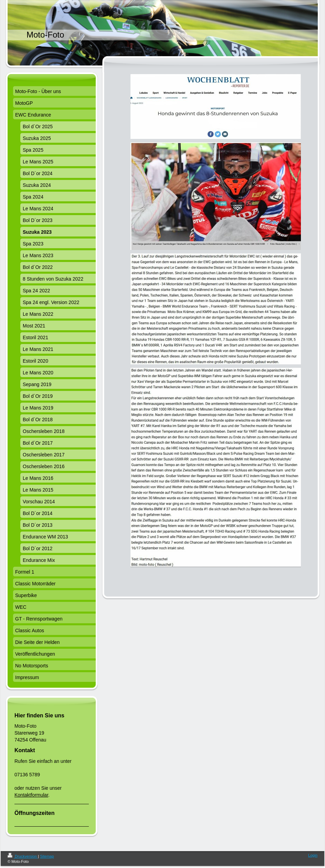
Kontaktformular (31, 795)
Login (313, 855)
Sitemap (47, 856)
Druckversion (23, 856)
